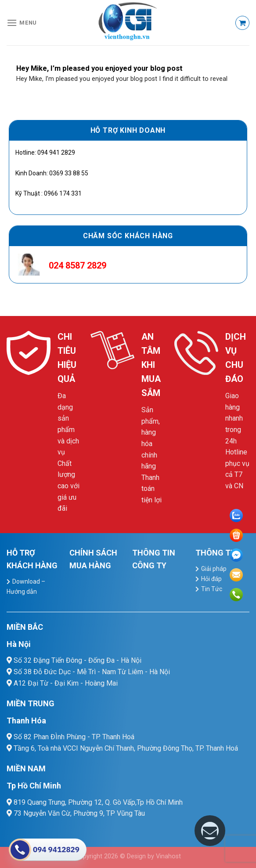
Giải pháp (214, 569)
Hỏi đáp (211, 579)
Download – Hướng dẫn (26, 587)
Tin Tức (212, 589)
